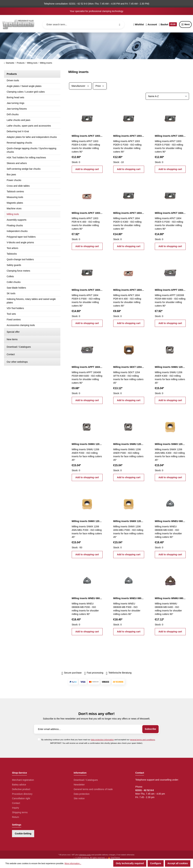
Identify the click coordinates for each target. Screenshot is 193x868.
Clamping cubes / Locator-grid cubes (26, 92)
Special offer (13, 332)
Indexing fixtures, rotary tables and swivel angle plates (31, 301)
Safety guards (14, 265)
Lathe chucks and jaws (19, 120)
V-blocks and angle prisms (20, 242)
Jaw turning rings (16, 103)
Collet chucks (14, 282)
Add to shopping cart (87, 169)
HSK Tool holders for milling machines (26, 158)
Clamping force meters (18, 271)
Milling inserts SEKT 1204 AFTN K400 (129, 367)
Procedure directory (22, 794)
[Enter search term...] (83, 24)
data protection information (102, 740)
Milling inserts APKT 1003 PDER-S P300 (170, 136)
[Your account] (151, 24)
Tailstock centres (15, 191)
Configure (156, 863)
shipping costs (85, 855)
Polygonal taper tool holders (21, 237)
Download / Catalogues (19, 347)
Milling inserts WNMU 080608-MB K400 (170, 598)
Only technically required (130, 863)
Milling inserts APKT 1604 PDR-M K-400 (129, 290)
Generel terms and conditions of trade (93, 789)
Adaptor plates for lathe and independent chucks (32, 137)
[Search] (120, 24)
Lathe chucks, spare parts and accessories (29, 126)
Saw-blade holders (16, 288)
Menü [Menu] (185, 24)
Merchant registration (23, 780)
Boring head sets (15, 97)
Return (16, 817)
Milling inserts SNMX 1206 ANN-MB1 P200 (87, 521)
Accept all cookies (178, 863)
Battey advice (19, 785)
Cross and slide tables (18, 186)
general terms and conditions (142, 740)
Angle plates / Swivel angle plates (24, 86)
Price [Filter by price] (100, 86)
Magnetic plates (15, 203)
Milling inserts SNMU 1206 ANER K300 (170, 367)
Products (12, 74)
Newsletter (79, 785)
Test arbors (12, 248)
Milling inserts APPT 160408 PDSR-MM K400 (87, 367)
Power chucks (14, 180)
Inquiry (16, 808)
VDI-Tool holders (15, 308)
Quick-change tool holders (20, 259)
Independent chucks (17, 231)
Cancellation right (21, 798)
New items (12, 339)
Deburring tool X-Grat (18, 131)
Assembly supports (17, 220)
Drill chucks (13, 114)
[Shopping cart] (168, 24)
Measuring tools (15, 197)
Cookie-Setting (23, 834)
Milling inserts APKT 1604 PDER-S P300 (87, 290)
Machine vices (14, 208)
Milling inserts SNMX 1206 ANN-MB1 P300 (129, 521)
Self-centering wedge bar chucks (24, 169)
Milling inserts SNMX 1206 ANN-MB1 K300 (170, 444)
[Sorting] (167, 96)
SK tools (11, 293)
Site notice (79, 798)
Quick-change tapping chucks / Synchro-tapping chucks (31, 150)
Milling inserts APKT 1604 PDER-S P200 (170, 213)
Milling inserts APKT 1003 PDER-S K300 (87, 136)
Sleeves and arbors (17, 163)
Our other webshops (17, 362)
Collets (10, 276)
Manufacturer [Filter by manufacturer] (80, 86)
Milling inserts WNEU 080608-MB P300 (129, 598)
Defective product (21, 789)
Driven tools (13, 80)
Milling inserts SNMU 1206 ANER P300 (129, 444)
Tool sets (11, 314)
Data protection (82, 794)
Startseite (9, 63)
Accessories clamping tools (21, 325)
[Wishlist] (139, 24)
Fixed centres (14, 320)
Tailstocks (12, 254)
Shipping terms (20, 812)
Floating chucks (15, 225)
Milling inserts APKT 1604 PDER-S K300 (129, 213)
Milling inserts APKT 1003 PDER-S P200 (129, 136)
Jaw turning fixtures (17, 109)
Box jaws (11, 174)
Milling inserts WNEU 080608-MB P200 (87, 598)
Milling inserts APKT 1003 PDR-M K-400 (87, 213)
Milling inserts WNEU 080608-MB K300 (170, 521)
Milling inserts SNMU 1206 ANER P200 (87, 444)
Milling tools (13, 214)
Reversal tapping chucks (19, 143)
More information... (73, 864)
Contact (11, 354)
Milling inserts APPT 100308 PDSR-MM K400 (170, 290)
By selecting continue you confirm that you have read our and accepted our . (98, 740)
